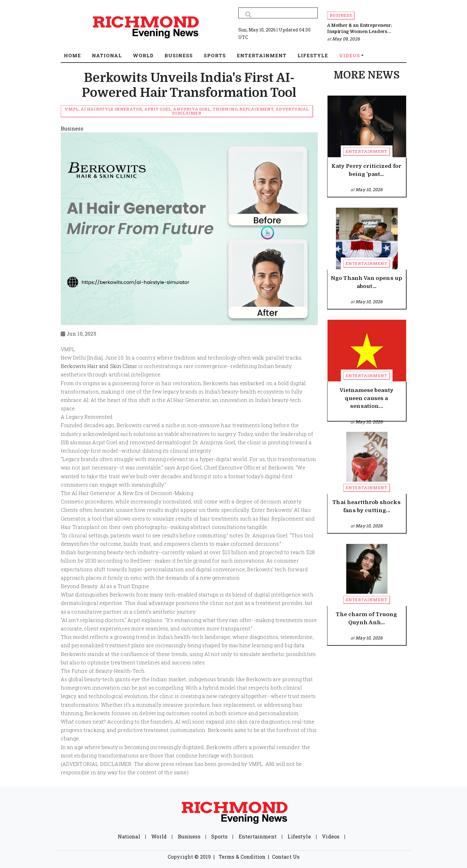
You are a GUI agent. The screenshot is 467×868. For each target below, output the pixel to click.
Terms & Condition (242, 857)
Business (341, 15)
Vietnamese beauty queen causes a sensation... (367, 398)
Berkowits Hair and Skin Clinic (99, 366)
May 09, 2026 (346, 39)
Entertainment (367, 151)
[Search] (278, 13)
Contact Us (286, 857)
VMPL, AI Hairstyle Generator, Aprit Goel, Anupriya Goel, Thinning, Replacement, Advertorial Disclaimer (187, 111)
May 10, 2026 (369, 189)
